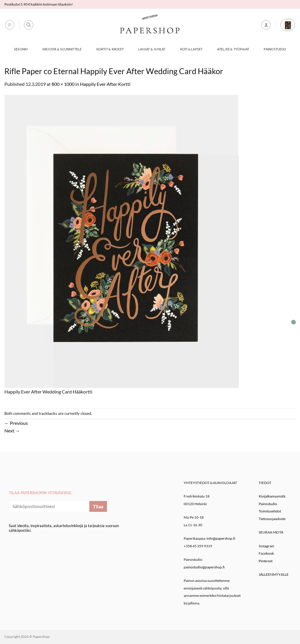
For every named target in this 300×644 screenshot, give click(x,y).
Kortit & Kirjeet (110, 49)
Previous (16, 423)
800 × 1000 (63, 84)
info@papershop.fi (221, 538)
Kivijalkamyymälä (272, 496)
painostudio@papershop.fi (204, 567)
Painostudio (275, 49)
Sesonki (21, 49)
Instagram (266, 546)
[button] (10, 25)
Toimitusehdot (270, 511)
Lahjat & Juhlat (152, 49)
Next (12, 431)
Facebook (266, 553)
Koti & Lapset (191, 49)
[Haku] (29, 25)
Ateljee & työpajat (233, 49)
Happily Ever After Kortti (105, 84)
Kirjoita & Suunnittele (62, 49)
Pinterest (266, 561)
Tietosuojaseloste (272, 519)
